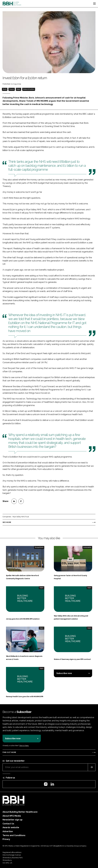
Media (5, 89)
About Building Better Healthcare (20, 812)
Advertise (8, 831)
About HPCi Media (12, 816)
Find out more (9, 752)
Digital (18, 89)
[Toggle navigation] (94, 4)
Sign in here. (24, 746)
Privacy (6, 839)
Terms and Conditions (14, 835)
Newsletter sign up (13, 820)
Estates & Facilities (29, 89)
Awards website (11, 827)
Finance (12, 89)
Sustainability (87, 547)
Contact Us (8, 824)
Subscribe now (64, 673)
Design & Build (39, 547)
